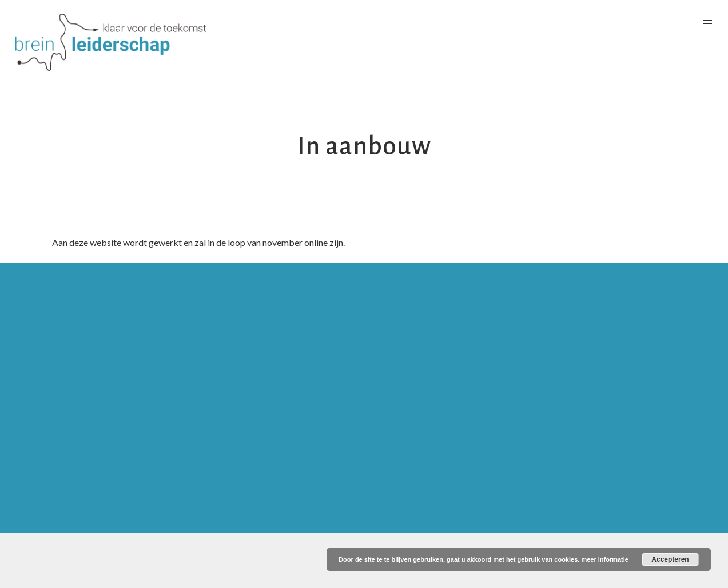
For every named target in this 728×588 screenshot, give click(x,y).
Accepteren (670, 559)
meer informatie (605, 559)
